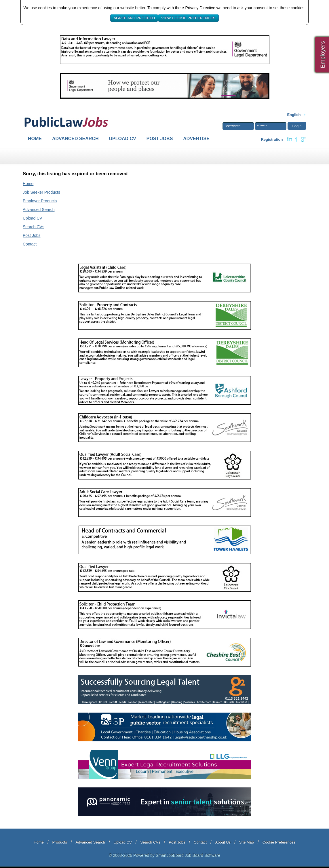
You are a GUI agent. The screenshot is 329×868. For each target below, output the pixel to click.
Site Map (247, 842)
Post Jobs (160, 139)
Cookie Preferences (279, 842)
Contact (30, 244)
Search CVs (34, 227)
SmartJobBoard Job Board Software (188, 855)
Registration (272, 139)
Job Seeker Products (41, 192)
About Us (223, 842)
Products (59, 842)
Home (35, 139)
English (294, 115)
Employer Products (40, 201)
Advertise (196, 139)
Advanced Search (75, 139)
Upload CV (123, 139)
